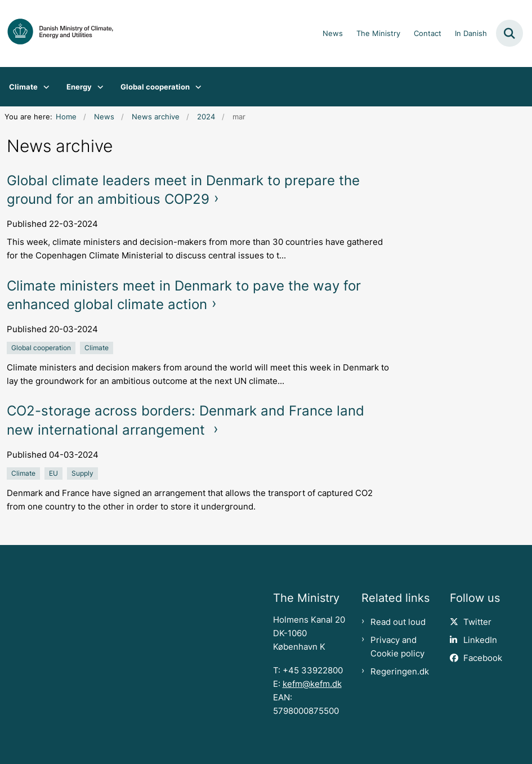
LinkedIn (480, 640)
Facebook (483, 658)
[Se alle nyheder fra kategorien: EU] (55, 473)
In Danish (471, 34)
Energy (79, 87)
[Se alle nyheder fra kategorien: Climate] (98, 347)
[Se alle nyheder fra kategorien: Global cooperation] (42, 347)
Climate (23, 87)
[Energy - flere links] (98, 87)
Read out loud (398, 622)
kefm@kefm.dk (312, 684)
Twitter (477, 622)
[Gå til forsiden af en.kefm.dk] (57, 33)
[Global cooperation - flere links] (196, 87)
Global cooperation (155, 87)
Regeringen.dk (400, 672)
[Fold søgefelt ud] (509, 33)
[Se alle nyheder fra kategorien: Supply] (84, 473)
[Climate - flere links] (44, 87)
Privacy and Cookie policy (397, 647)
